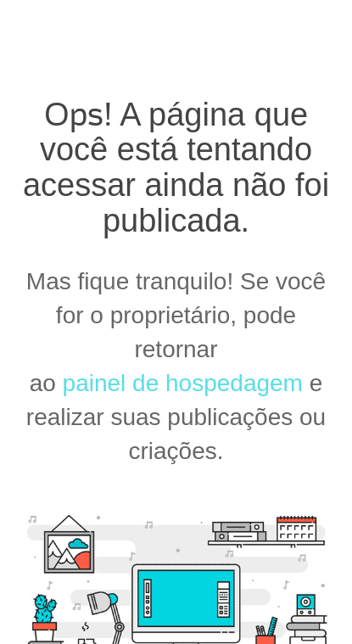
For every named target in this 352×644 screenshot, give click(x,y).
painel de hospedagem (183, 383)
